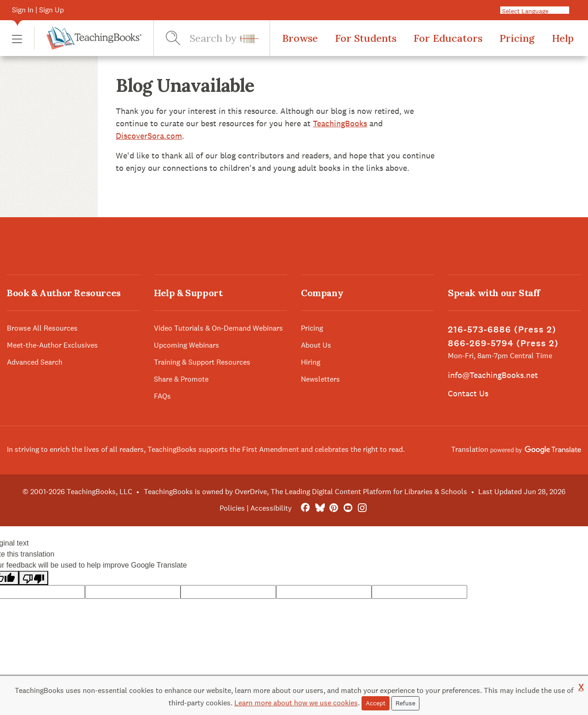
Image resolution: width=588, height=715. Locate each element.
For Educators (448, 38)
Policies (232, 508)
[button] (17, 38)
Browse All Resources (42, 328)
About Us (316, 345)
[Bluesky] (319, 508)
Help (563, 38)
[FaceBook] (305, 508)
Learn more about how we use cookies (296, 703)
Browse (300, 38)
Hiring (311, 362)
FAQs (162, 396)
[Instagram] (362, 508)
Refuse (405, 703)
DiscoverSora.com (149, 136)
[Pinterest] (334, 508)
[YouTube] (348, 508)
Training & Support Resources (202, 362)
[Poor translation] (34, 578)
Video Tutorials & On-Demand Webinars (218, 328)
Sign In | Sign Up (38, 10)
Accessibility (271, 508)
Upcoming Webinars (187, 345)
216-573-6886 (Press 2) (502, 329)
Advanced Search (35, 362)
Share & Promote (181, 379)
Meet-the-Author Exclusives (52, 345)
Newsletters (320, 379)
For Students (366, 38)
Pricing (517, 38)
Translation (516, 449)
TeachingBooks (340, 123)
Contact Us (468, 393)
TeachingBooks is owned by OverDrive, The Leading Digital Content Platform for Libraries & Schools (305, 492)
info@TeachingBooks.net (493, 375)
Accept (376, 703)
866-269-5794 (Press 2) (503, 343)
